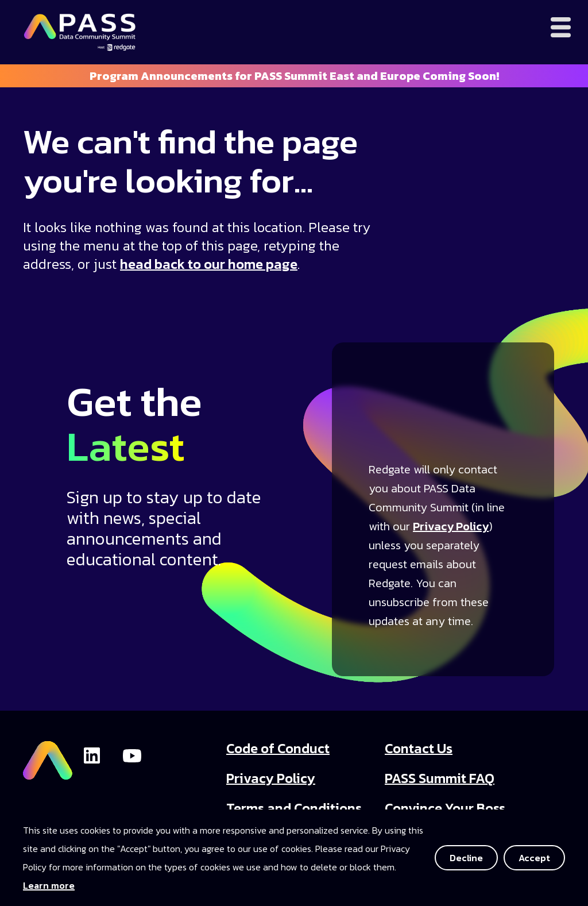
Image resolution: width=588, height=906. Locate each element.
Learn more (49, 885)
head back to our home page (209, 264)
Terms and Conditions (294, 808)
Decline (466, 858)
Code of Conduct (278, 748)
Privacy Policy (451, 526)
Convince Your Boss (445, 808)
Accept (534, 858)
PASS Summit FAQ (440, 778)
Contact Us (419, 748)
